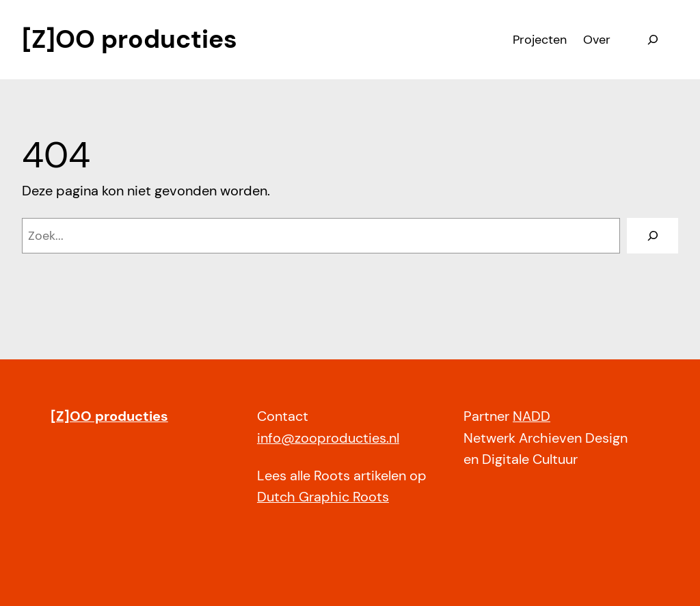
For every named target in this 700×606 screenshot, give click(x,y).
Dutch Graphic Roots (323, 497)
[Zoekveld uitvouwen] (652, 39)
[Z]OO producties (130, 39)
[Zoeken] (652, 235)
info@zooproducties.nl (328, 438)
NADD (531, 416)
